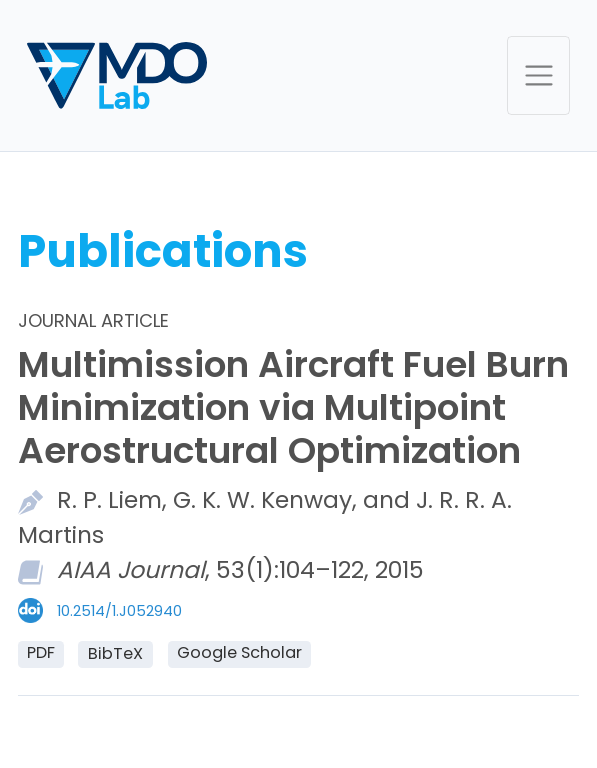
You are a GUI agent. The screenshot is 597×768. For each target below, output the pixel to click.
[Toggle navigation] (538, 75)
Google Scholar (239, 652)
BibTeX (115, 653)
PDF (41, 652)
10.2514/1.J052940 (119, 611)
